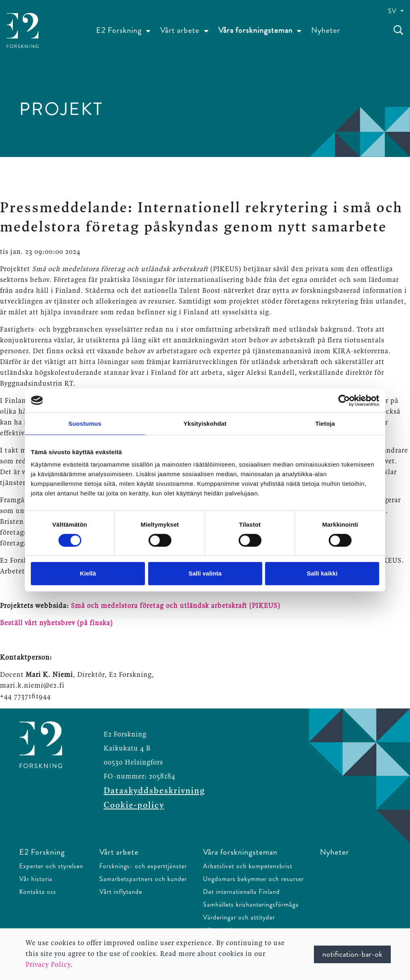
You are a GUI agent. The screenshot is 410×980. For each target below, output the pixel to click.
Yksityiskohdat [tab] (205, 424)
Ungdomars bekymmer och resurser (253, 879)
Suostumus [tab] (85, 424)
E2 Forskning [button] (120, 30)
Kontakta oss (38, 892)
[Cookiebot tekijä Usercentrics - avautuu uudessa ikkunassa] (344, 400)
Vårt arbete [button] (181, 30)
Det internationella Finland (241, 892)
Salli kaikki (322, 573)
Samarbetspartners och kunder (143, 879)
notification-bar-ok (352, 954)
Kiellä (88, 573)
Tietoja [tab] (325, 424)
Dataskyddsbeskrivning (154, 791)
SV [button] (393, 11)
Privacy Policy (48, 965)
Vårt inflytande (121, 892)
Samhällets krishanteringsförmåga (251, 905)
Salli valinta (205, 573)
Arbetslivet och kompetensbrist (248, 866)
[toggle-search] (398, 30)
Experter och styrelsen (51, 866)
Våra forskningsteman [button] (256, 30)
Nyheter (326, 30)
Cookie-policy (134, 805)
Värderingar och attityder (239, 917)
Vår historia (36, 879)
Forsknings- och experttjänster (143, 866)
